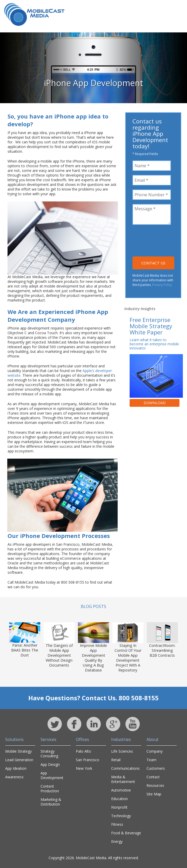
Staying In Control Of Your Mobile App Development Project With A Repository (128, 658)
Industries (121, 739)
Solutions (14, 739)
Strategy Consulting (49, 754)
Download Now (155, 404)
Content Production (50, 789)
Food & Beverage (126, 833)
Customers (156, 768)
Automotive (121, 790)
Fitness (117, 824)
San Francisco (88, 760)
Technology (121, 816)
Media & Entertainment (123, 779)
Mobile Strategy (18, 751)
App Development (52, 775)
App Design (50, 764)
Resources (155, 785)
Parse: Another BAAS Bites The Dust (25, 650)
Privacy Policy (162, 285)
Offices (82, 739)
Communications (125, 768)
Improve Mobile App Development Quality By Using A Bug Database (94, 658)
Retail (116, 760)
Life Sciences (122, 751)
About (152, 739)
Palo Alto (84, 751)
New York (84, 768)
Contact (153, 777)
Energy (117, 841)
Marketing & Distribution (51, 802)
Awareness (14, 777)
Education (119, 799)
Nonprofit (119, 807)
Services (48, 739)
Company (155, 751)
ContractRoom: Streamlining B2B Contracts (162, 650)
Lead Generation (19, 760)
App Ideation (16, 768)
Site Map (154, 794)
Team (151, 760)
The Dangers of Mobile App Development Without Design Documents (59, 655)
